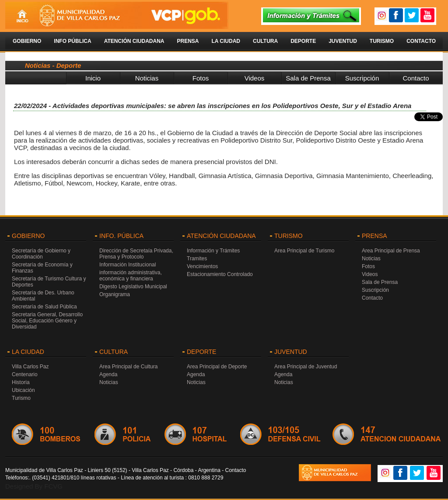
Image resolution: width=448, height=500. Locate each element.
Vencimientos (202, 266)
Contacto (421, 41)
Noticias (147, 78)
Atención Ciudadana (134, 41)
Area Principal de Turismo (304, 251)
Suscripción (362, 78)
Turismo (382, 41)
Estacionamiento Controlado (220, 274)
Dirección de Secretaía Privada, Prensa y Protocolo (136, 254)
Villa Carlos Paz (30, 367)
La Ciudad (226, 41)
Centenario (25, 374)
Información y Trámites (213, 251)
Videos (255, 78)
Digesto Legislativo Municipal (133, 287)
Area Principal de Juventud (306, 367)
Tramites (197, 259)
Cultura (265, 41)
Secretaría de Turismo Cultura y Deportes (49, 282)
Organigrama (115, 294)
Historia (21, 382)
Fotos (201, 78)
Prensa (188, 41)
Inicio (93, 78)
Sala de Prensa (308, 78)
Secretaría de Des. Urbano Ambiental (43, 296)
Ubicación (23, 390)
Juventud (343, 41)
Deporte (303, 41)
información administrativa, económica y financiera (131, 276)
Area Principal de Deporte (217, 367)
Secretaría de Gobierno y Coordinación (41, 254)
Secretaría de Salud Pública (44, 307)
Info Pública (72, 41)
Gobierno (27, 41)
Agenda (108, 374)
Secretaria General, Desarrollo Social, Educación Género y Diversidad (47, 321)
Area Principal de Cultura (128, 367)
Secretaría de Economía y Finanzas (42, 268)
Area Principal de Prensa (391, 251)
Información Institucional (128, 265)
